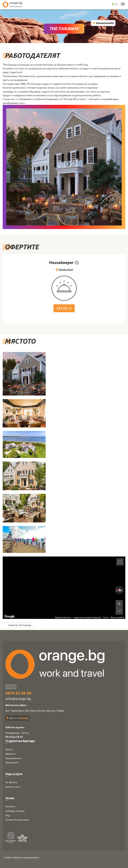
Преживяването (14, 758)
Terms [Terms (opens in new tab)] (106, 618)
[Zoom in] (119, 604)
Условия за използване (17, 820)
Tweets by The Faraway (20, 625)
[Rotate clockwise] (122, 590)
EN (115, 4)
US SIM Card (11, 782)
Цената (9, 749)
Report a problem (117, 618)
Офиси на (17, 718)
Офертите (10, 754)
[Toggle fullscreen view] (120, 562)
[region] (64, 588)
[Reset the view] (119, 590)
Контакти (10, 806)
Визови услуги (13, 787)
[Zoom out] (119, 611)
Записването (12, 763)
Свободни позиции (15, 811)
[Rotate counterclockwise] (116, 590)
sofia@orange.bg (18, 699)
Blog (8, 815)
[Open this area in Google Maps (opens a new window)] (9, 617)
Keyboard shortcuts (63, 618)
